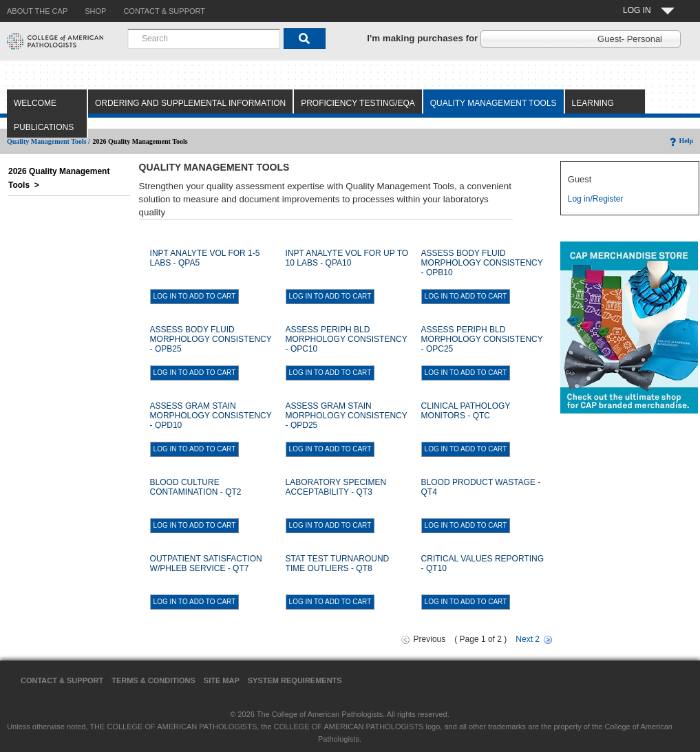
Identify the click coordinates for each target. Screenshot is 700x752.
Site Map (222, 680)
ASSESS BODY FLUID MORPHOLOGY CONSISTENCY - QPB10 (482, 263)
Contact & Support (62, 680)
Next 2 (528, 639)
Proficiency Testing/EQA (358, 103)
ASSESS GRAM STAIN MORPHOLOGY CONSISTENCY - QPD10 (211, 416)
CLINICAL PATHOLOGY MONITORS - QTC (466, 411)
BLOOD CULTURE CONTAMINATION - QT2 (196, 487)
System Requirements (295, 680)
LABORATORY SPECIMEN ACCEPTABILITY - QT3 (336, 487)
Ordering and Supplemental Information (190, 103)
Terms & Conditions (153, 680)
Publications (44, 127)
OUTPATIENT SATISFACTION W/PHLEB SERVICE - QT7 (206, 563)
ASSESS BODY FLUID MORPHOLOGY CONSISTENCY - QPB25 (211, 339)
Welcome (35, 103)
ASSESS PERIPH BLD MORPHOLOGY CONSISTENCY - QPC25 (482, 339)
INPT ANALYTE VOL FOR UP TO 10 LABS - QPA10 (347, 258)
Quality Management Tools (494, 103)
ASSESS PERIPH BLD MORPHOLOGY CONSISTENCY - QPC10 (347, 339)
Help (680, 141)
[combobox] (204, 39)
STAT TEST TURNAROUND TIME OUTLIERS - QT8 (338, 563)
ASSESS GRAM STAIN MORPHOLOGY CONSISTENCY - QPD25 (347, 416)
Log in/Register (596, 199)
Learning (593, 103)
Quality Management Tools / (49, 141)
